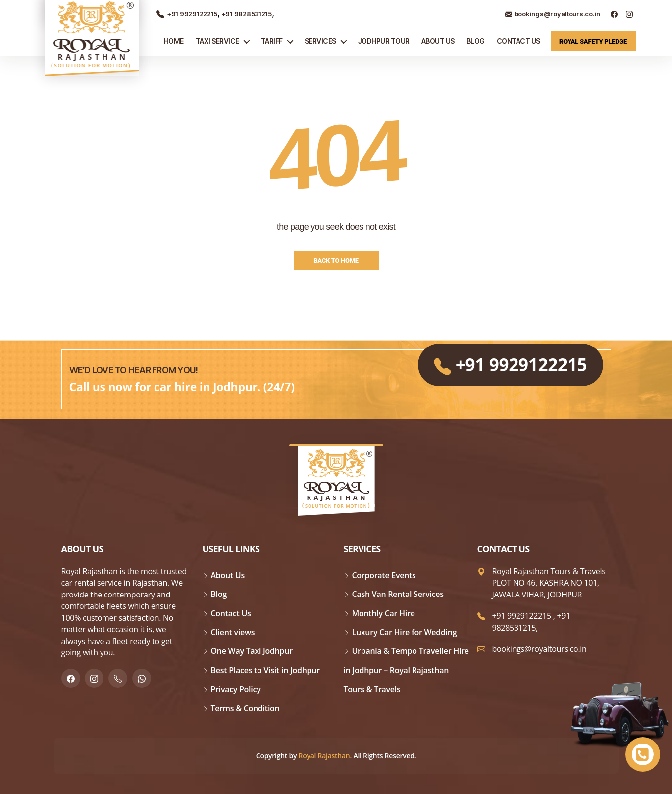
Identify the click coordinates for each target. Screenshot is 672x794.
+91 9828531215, (531, 621)
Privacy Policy (236, 689)
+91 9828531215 (246, 14)
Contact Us (518, 41)
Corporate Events (384, 575)
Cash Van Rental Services (398, 594)
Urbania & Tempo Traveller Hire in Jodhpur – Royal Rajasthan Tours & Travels (406, 670)
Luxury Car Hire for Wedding (405, 632)
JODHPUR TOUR (384, 41)
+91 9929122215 (187, 14)
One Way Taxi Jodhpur (252, 651)
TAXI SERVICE (217, 41)
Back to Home (336, 261)
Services (320, 41)
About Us (438, 41)
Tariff (272, 41)
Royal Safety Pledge (593, 41)
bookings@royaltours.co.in (553, 14)
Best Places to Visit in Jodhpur (265, 670)
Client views (233, 632)
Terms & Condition (245, 708)
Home (174, 41)
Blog (476, 41)
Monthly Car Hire (384, 613)
